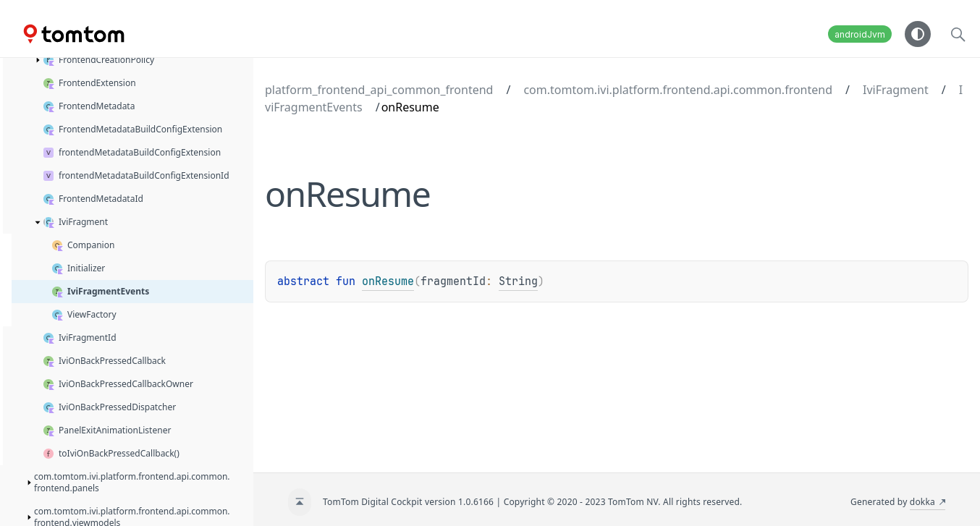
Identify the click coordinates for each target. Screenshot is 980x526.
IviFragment (896, 90)
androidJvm (860, 34)
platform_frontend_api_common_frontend (379, 90)
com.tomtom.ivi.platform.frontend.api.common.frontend (678, 90)
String (518, 281)
